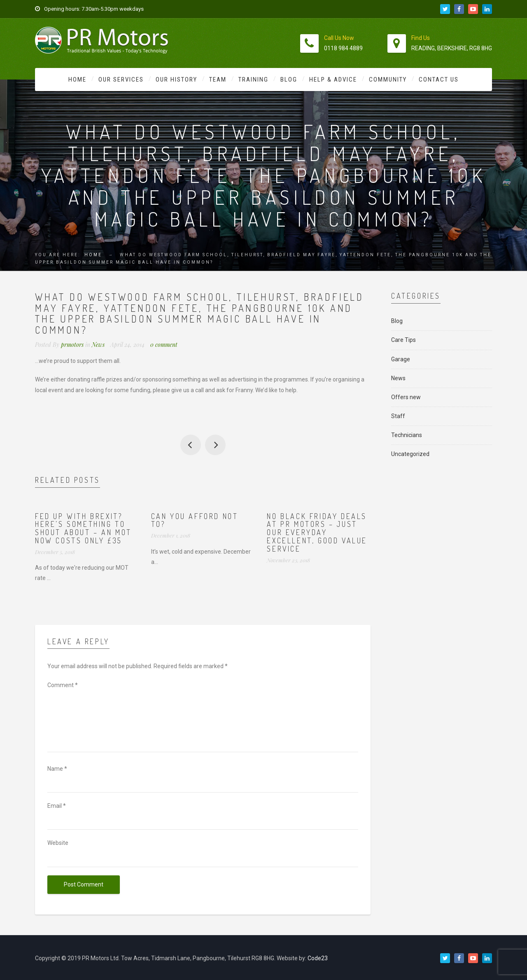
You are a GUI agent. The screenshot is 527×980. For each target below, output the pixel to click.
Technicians (407, 435)
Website (58, 843)
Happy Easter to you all (191, 445)
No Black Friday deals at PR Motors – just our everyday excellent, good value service (317, 532)
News (98, 345)
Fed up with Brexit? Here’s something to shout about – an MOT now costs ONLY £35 (83, 528)
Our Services (121, 80)
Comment (63, 685)
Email (57, 806)
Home (77, 80)
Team (218, 80)
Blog (289, 80)
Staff (398, 416)
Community (388, 80)
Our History (176, 80)
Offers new (406, 397)
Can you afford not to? (195, 520)
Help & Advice (333, 80)
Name (57, 769)
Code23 (318, 958)
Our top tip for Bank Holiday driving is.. (215, 445)
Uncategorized (410, 454)
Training (253, 80)
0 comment (164, 345)
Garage (401, 359)
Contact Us (439, 80)
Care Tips (403, 340)
